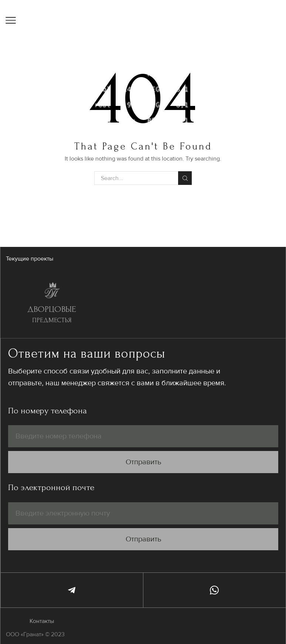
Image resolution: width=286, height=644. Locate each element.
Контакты (42, 621)
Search (185, 178)
